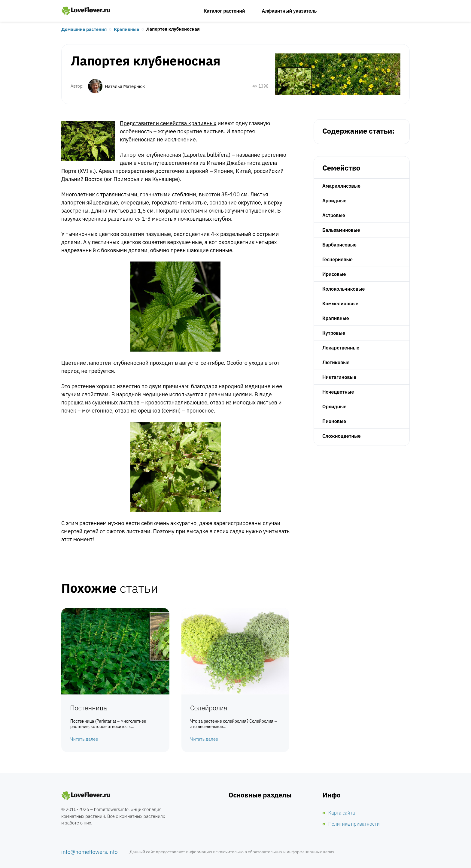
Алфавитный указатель (289, 11)
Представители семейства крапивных (168, 123)
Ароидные (334, 201)
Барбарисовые (339, 245)
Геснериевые (337, 259)
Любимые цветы (86, 11)
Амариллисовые (341, 186)
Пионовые (334, 421)
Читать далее (84, 739)
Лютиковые (336, 362)
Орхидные (334, 407)
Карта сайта (342, 813)
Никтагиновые (339, 377)
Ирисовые (334, 274)
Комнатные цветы (86, 796)
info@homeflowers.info (90, 852)
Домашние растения (84, 29)
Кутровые (334, 333)
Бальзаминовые (341, 230)
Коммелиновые (340, 304)
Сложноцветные (342, 436)
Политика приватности (354, 824)
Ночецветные (338, 392)
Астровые (334, 215)
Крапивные (126, 29)
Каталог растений (224, 11)
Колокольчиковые (343, 289)
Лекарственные (341, 348)
